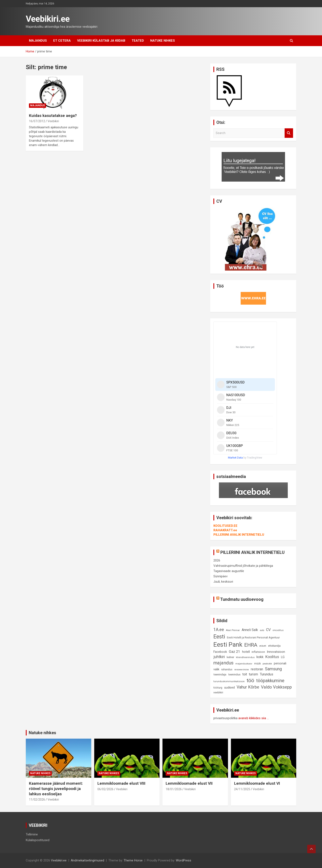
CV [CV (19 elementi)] (268, 630)
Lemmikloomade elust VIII (121, 783)
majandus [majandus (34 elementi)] (223, 663)
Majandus (38, 41)
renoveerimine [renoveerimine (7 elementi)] (242, 670)
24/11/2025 (242, 789)
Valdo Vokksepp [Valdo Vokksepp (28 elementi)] (276, 687)
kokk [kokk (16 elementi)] (260, 657)
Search (289, 133)
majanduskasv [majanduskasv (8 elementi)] (244, 664)
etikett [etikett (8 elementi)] (263, 646)
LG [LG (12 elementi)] (283, 657)
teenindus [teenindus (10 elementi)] (234, 674)
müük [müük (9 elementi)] (257, 663)
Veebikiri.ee (48, 19)
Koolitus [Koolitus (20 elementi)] (272, 657)
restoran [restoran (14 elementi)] (257, 669)
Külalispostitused (38, 840)
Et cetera (62, 41)
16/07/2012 (37, 121)
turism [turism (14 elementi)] (253, 674)
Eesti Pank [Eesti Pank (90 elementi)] (228, 645)
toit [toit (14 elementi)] (245, 674)
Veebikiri (53, 121)
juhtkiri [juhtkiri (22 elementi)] (219, 657)
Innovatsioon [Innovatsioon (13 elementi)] (276, 652)
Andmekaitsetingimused (87, 860)
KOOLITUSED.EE (225, 526)
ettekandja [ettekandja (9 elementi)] (274, 646)
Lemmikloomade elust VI (257, 783)
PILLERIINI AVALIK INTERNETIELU (239, 535)
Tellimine (32, 834)
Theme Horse (133, 860)
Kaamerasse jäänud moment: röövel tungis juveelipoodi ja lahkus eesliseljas (56, 789)
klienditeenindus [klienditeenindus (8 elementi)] (245, 657)
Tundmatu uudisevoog (242, 599)
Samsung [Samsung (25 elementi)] (273, 669)
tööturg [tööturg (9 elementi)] (218, 688)
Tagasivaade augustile (229, 571)
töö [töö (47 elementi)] (250, 680)
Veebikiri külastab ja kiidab (101, 41)
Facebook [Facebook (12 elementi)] (220, 652)
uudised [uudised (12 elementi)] (229, 688)
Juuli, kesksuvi (223, 582)
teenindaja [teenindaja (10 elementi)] (220, 674)
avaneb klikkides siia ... (254, 718)
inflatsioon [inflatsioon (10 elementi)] (258, 652)
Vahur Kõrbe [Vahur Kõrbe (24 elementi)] (248, 687)
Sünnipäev (220, 576)
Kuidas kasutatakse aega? (53, 116)
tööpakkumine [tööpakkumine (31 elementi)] (270, 681)
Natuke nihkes (163, 41)
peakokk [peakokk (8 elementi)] (267, 664)
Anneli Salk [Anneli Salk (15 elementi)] (250, 630)
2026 (217, 560)
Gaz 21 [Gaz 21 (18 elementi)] (235, 652)
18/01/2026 (174, 789)
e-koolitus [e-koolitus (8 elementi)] (278, 630)
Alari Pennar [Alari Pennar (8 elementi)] (233, 630)
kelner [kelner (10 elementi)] (230, 657)
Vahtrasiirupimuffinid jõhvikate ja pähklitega (243, 566)
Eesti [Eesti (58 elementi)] (219, 637)
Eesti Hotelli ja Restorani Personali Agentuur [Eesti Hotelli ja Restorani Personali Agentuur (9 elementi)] (253, 637)
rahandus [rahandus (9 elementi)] (227, 669)
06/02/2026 (105, 789)
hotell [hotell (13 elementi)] (246, 652)
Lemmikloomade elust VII (189, 783)
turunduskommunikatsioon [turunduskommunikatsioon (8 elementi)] (229, 681)
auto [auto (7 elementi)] (262, 630)
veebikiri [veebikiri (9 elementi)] (218, 692)
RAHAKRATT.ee (225, 530)
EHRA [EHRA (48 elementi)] (251, 645)
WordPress (184, 860)
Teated (138, 41)
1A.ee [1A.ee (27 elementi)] (219, 630)
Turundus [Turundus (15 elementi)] (267, 674)
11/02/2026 (37, 800)
